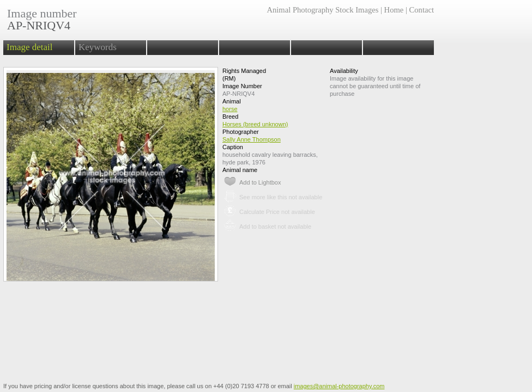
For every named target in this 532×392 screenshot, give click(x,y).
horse (230, 109)
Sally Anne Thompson (252, 139)
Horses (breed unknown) (255, 124)
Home (394, 10)
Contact (422, 10)
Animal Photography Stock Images (322, 10)
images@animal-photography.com (339, 386)
